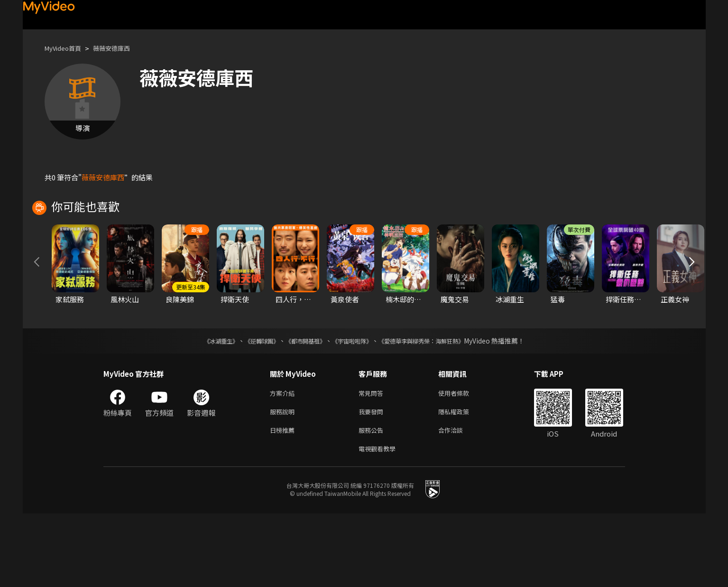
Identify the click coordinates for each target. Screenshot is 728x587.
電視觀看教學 (380, 521)
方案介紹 (284, 461)
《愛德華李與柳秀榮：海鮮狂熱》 (433, 409)
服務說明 (284, 481)
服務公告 (373, 501)
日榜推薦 (284, 501)
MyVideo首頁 (66, 48)
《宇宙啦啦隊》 (354, 409)
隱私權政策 (462, 481)
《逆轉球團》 (251, 409)
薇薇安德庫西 (121, 48)
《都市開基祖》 (301, 409)
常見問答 (373, 461)
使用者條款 (462, 461)
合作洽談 (458, 501)
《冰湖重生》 (204, 409)
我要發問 (373, 481)
